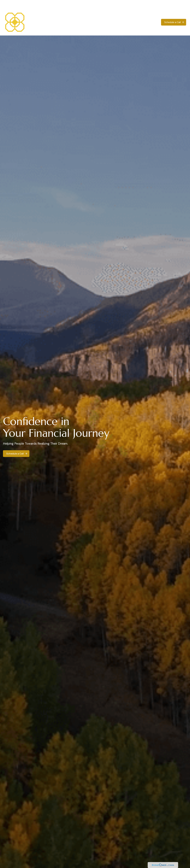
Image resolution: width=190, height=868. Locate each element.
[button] (106, 13)
